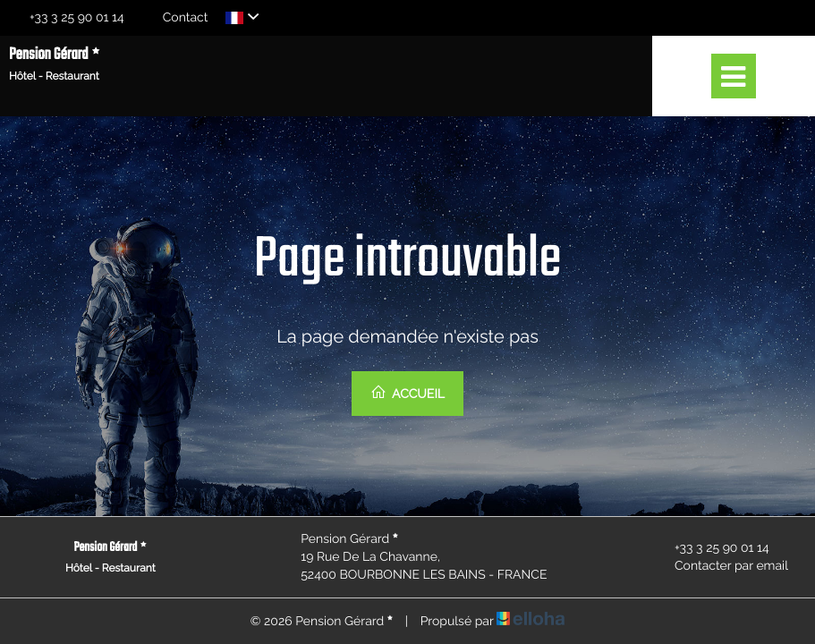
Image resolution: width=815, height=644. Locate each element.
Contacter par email (721, 566)
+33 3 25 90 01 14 (712, 548)
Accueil (407, 393)
